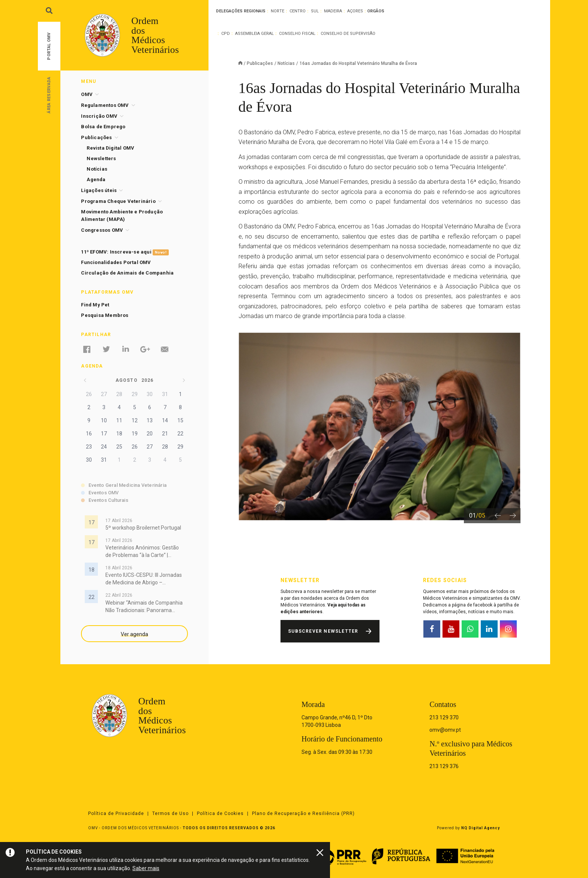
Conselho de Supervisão (348, 34)
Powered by (468, 828)
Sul (315, 11)
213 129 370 (444, 717)
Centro (298, 11)
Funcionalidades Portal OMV (116, 262)
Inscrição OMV (99, 116)
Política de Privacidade (116, 813)
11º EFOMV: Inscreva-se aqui (125, 252)
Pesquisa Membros (105, 315)
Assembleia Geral (254, 34)
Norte (277, 11)
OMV (87, 94)
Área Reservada (49, 95)
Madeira (333, 11)
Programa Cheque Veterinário (118, 201)
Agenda (96, 179)
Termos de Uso (170, 813)
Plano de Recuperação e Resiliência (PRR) (303, 813)
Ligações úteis (99, 190)
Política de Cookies (220, 813)
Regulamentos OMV (105, 105)
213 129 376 (444, 766)
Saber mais (146, 868)
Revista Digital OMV (110, 148)
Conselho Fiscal (297, 34)
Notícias (286, 63)
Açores (355, 11)
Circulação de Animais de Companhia (127, 273)
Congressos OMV (102, 230)
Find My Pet (95, 305)
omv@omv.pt (445, 730)
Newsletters (101, 158)
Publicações (260, 63)
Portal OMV (49, 46)
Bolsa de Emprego (103, 127)
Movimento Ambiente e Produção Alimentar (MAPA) (122, 215)
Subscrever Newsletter (323, 631)
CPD (226, 34)
